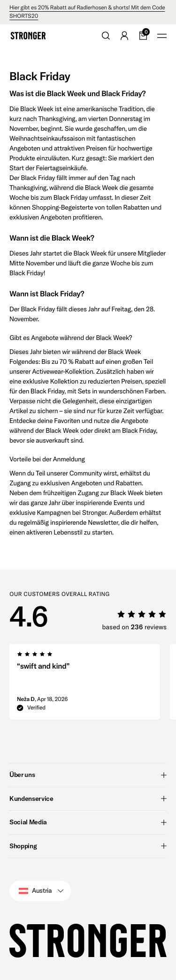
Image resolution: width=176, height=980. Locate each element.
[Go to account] (124, 36)
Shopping (88, 846)
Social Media (88, 822)
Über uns (88, 775)
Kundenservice (88, 799)
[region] (93, 685)
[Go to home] (28, 36)
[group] (85, 685)
